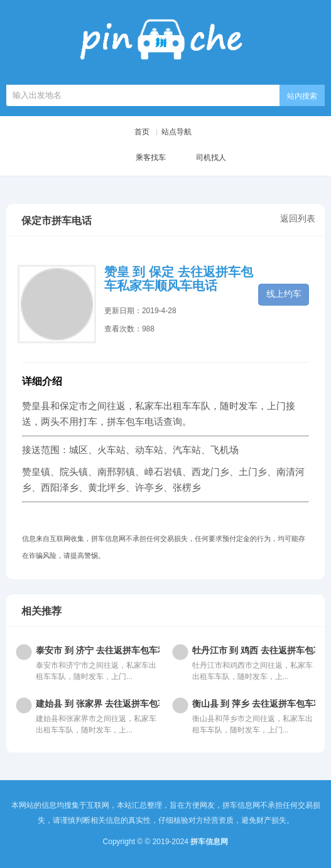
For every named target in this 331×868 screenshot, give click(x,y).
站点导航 (176, 132)
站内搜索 (302, 96)
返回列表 (298, 218)
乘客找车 (141, 158)
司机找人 (201, 158)
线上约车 (284, 294)
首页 (142, 132)
